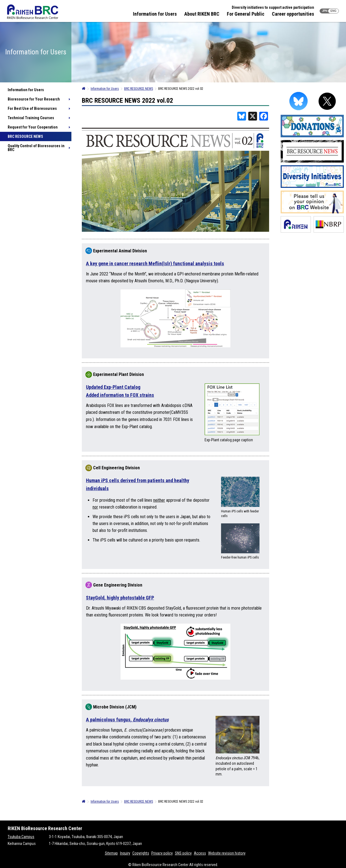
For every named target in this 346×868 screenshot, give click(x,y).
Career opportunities (293, 14)
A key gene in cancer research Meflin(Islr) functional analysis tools (155, 263)
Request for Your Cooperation (33, 127)
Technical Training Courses (31, 118)
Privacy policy (162, 853)
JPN (325, 11)
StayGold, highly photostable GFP (120, 598)
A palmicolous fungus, (127, 720)
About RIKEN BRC (202, 14)
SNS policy (183, 853)
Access (200, 853)
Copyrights (141, 853)
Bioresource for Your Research (34, 99)
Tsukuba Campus (21, 837)
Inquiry (125, 853)
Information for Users (155, 14)
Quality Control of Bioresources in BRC (36, 148)
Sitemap (111, 853)
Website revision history (227, 853)
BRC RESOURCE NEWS (25, 136)
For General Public (246, 14)
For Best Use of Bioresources (32, 108)
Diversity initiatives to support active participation (273, 7)
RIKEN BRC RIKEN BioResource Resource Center (33, 12)
